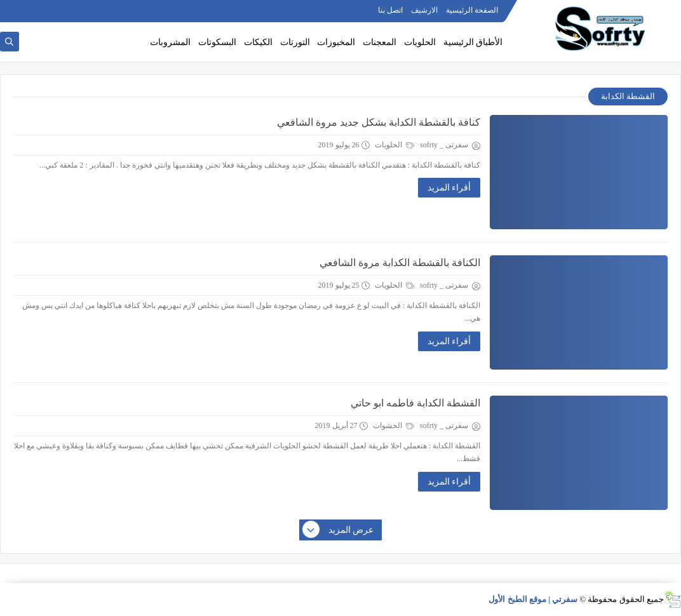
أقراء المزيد (449, 188)
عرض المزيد (339, 530)
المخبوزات (336, 42)
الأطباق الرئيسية (473, 42)
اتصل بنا (390, 10)
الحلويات (420, 42)
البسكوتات (217, 42)
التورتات (295, 42)
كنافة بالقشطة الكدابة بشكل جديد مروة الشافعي (379, 122)
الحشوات (394, 425)
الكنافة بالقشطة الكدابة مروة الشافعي (400, 263)
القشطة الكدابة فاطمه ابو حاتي (415, 403)
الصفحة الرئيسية (472, 10)
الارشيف (424, 10)
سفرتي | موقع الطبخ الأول (533, 599)
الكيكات (258, 42)
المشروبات (170, 42)
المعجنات (380, 42)
